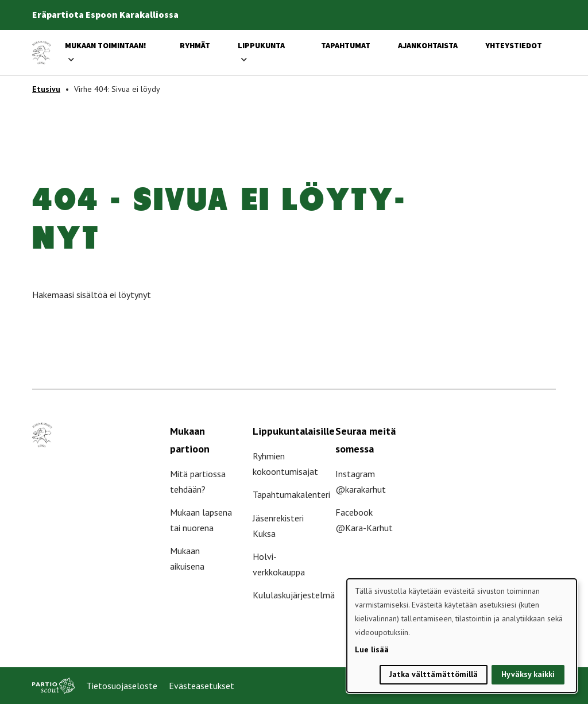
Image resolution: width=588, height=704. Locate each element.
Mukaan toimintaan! (106, 45)
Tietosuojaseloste (122, 686)
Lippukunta (261, 45)
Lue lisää (372, 649)
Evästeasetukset (202, 686)
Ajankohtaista (428, 45)
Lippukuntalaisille (294, 431)
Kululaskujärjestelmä (294, 595)
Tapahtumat (346, 45)
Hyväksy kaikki (528, 674)
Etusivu (46, 89)
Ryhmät (195, 45)
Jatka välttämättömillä (434, 674)
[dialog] (462, 636)
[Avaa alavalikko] (71, 59)
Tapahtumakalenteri (291, 494)
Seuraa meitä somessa (365, 440)
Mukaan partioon (190, 440)
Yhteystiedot (514, 45)
